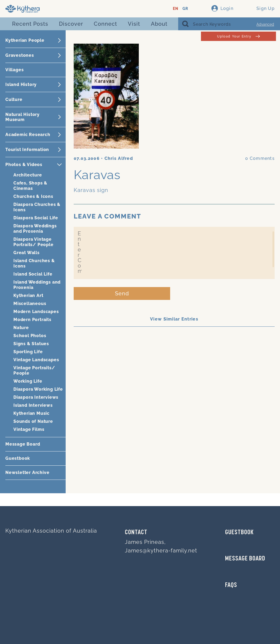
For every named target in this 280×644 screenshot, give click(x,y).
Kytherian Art (28, 295)
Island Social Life (33, 274)
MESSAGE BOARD (245, 559)
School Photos (30, 336)
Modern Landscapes (36, 312)
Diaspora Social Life (36, 218)
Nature (21, 328)
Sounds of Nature (33, 421)
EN (176, 9)
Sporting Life (28, 352)
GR (185, 9)
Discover (71, 24)
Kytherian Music (31, 413)
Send (122, 293)
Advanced (265, 24)
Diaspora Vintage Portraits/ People (33, 242)
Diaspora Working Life (38, 389)
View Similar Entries (174, 319)
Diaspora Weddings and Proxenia (35, 229)
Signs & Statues (31, 344)
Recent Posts (30, 24)
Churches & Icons (33, 196)
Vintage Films (29, 429)
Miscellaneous (30, 304)
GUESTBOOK (239, 533)
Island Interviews (33, 405)
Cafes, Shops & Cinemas (30, 186)
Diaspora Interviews (36, 397)
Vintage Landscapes (36, 360)
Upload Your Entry (238, 36)
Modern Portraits (32, 320)
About (159, 24)
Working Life (28, 381)
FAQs (231, 585)
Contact (136, 533)
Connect (105, 24)
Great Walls (27, 253)
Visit (134, 24)
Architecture (28, 175)
